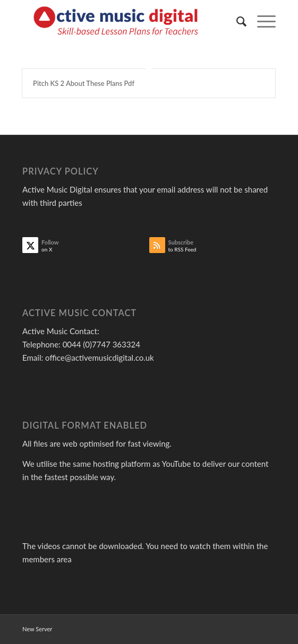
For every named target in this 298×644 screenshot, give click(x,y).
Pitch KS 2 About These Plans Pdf (84, 83)
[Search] (236, 21)
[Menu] (261, 21)
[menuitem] (236, 21)
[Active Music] (124, 21)
